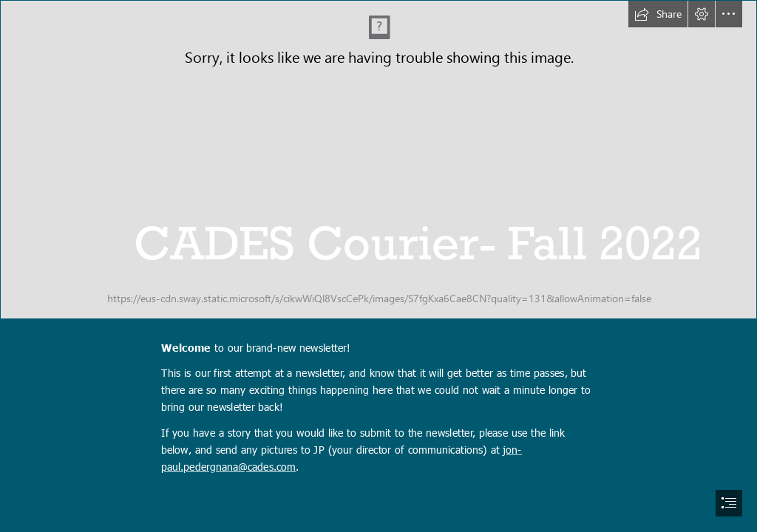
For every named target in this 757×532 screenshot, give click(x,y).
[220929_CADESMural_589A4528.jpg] (378, 160)
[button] (658, 14)
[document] (378, 266)
